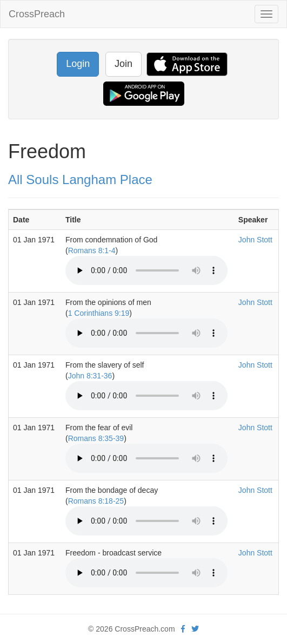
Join (124, 64)
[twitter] (195, 629)
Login (78, 64)
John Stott (255, 240)
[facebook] (183, 629)
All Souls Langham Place (80, 179)
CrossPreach (37, 14)
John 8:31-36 (90, 376)
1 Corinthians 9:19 (99, 313)
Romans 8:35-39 (96, 438)
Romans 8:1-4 (92, 250)
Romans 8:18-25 (96, 501)
